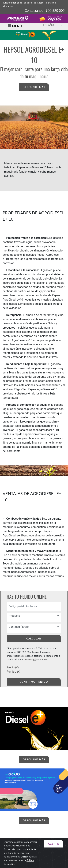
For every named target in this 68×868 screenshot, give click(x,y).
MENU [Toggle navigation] (14, 26)
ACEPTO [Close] (54, 844)
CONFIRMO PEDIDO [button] (34, 682)
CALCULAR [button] (34, 639)
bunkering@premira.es (36, 659)
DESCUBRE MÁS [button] (34, 87)
